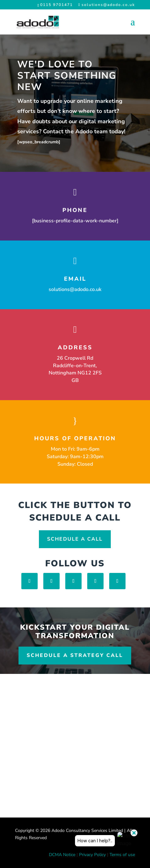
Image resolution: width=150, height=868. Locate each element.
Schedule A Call (75, 539)
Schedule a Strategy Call (75, 655)
